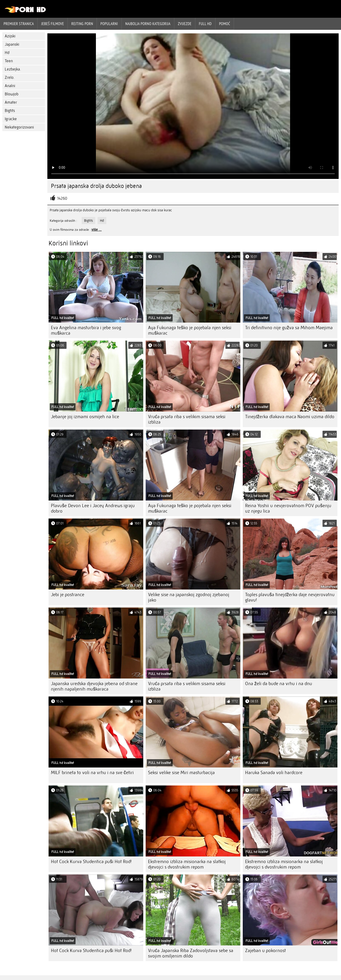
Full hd (205, 24)
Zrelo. (10, 78)
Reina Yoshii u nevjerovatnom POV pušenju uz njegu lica (288, 508)
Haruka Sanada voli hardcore (274, 773)
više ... (96, 230)
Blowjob (12, 94)
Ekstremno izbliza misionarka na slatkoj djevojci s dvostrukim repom (187, 864)
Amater (11, 102)
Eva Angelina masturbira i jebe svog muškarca (86, 330)
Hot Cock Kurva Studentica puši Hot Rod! (91, 862)
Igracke (11, 119)
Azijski (10, 36)
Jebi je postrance (68, 595)
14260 (62, 198)
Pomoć (225, 24)
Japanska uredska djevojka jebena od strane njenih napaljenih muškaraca (94, 686)
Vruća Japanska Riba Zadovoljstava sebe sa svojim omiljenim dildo (191, 953)
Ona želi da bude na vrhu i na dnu (279, 684)
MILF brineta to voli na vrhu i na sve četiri (92, 773)
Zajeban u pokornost (265, 951)
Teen (9, 61)
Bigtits (10, 111)
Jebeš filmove (53, 24)
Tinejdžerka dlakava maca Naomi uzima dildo (290, 417)
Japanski (12, 44)
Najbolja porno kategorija (148, 24)
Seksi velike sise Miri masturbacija (181, 773)
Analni (10, 86)
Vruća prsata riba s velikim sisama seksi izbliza (187, 419)
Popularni (109, 24)
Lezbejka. (13, 69)
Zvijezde (185, 24)
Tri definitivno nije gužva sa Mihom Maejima (289, 328)
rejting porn (82, 24)
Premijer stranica (19, 24)
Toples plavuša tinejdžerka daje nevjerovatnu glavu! (290, 597)
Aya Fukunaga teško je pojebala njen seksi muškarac (190, 330)
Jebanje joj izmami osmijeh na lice (85, 417)
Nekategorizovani (19, 127)
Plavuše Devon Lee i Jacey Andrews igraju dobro (93, 508)
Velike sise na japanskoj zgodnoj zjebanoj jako (189, 597)
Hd (7, 53)
